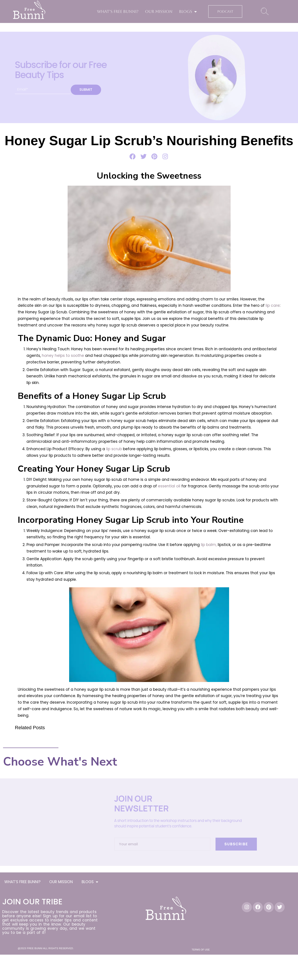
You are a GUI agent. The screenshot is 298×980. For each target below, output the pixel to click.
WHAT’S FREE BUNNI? (118, 11)
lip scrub (113, 449)
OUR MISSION (159, 11)
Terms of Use (201, 950)
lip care (272, 305)
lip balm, (209, 545)
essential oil (169, 486)
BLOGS (188, 12)
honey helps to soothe (62, 356)
